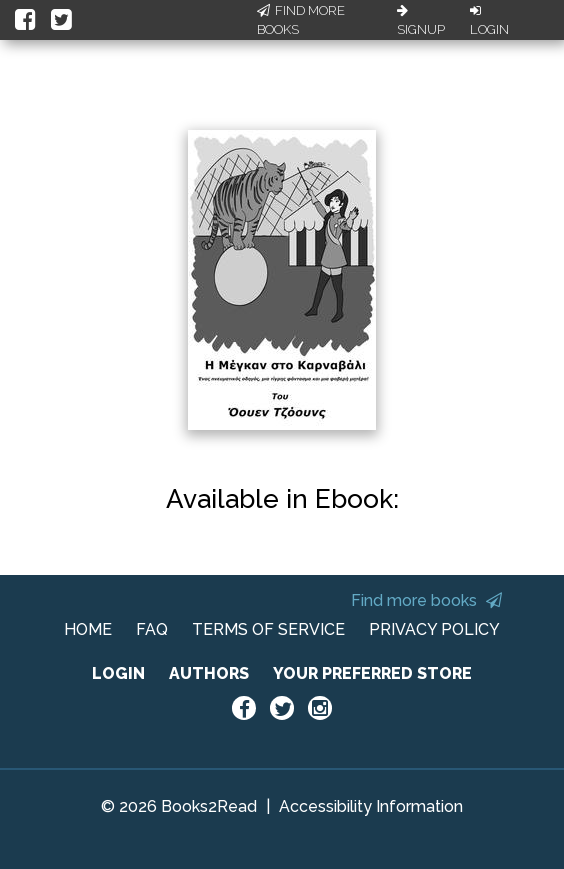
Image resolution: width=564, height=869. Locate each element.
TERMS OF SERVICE (268, 629)
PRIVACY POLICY (434, 629)
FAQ (152, 629)
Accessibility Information (371, 806)
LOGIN (118, 673)
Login (489, 21)
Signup (421, 21)
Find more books (426, 600)
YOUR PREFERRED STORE (372, 673)
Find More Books (301, 20)
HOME (88, 629)
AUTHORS (209, 673)
